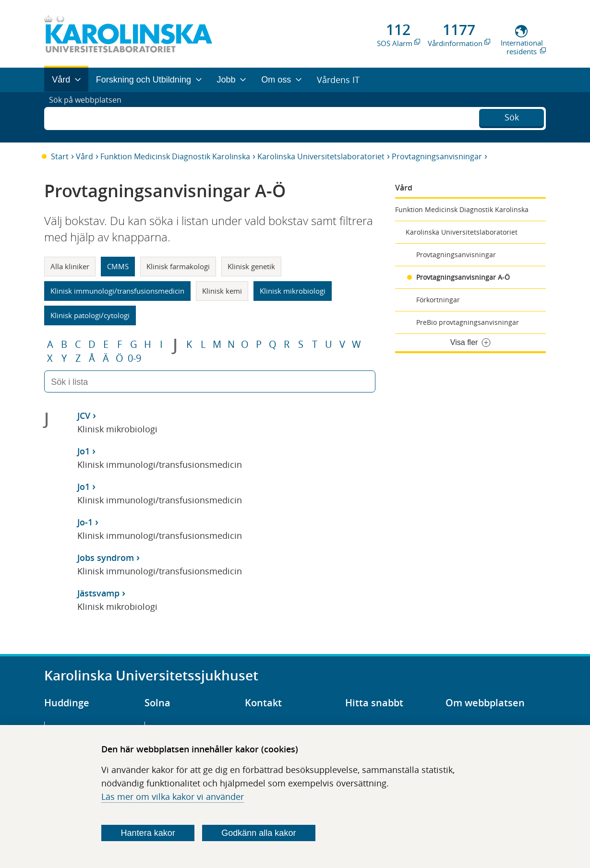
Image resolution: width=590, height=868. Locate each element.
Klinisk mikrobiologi (293, 291)
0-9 (134, 358)
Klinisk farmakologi (178, 266)
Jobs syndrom (106, 558)
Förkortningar (438, 300)
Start (60, 156)
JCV (84, 416)
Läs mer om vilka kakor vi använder (173, 797)
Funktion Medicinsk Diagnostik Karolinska (175, 156)
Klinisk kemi (222, 291)
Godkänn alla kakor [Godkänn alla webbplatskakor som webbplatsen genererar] (259, 833)
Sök (512, 116)
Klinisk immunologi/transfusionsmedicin (117, 291)
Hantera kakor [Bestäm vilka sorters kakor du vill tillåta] (148, 833)
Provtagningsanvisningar (437, 156)
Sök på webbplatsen (90, 117)
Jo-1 (85, 522)
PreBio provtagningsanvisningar (468, 322)
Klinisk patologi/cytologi (90, 315)
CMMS (118, 266)
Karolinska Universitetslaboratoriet (321, 156)
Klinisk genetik (251, 266)
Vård (84, 156)
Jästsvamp (98, 593)
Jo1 (84, 451)
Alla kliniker (70, 266)
